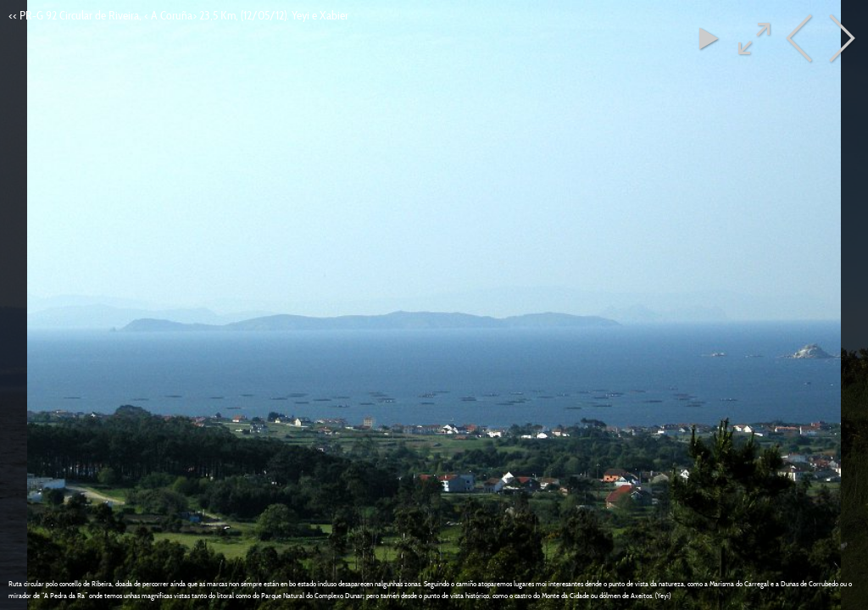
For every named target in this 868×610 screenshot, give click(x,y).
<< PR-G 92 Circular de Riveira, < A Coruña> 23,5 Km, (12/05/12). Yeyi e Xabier (178, 15)
